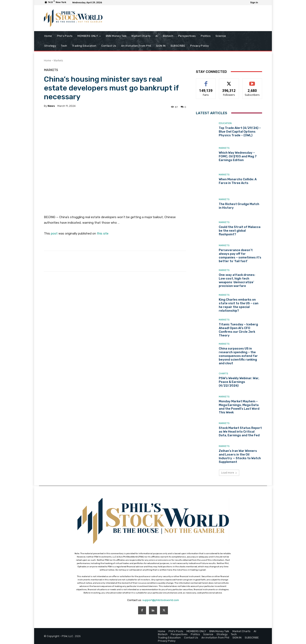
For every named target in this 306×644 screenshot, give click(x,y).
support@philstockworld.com (161, 600)
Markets (58, 60)
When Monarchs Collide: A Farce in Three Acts (238, 181)
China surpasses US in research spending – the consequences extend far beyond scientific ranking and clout (238, 356)
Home (47, 60)
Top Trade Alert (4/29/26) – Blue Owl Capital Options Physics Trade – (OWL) (240, 132)
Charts (223, 374)
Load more (229, 473)
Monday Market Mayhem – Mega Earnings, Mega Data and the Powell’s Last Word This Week (239, 407)
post (54, 233)
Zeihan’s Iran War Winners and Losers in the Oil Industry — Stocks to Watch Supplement (240, 456)
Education (225, 123)
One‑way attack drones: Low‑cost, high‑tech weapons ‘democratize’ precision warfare (237, 280)
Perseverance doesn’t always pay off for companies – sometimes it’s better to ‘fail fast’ (240, 256)
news (51, 106)
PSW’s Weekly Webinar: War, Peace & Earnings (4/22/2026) (239, 382)
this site (103, 233)
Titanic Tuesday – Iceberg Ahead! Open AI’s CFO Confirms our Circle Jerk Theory (238, 330)
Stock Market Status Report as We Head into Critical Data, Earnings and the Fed (240, 432)
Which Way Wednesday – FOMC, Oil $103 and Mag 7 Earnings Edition (238, 156)
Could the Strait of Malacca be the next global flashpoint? (240, 231)
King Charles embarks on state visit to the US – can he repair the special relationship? (239, 305)
